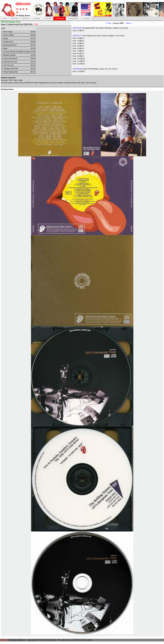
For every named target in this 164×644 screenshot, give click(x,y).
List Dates (36, 18)
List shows (15, 18)
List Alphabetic (73, 18)
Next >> (128, 23)
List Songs (48, 18)
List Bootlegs (60, 18)
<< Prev (108, 23)
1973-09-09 (77, 69)
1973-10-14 (77, 28)
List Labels (86, 18)
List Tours (26, 18)
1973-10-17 (77, 36)
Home (5, 18)
